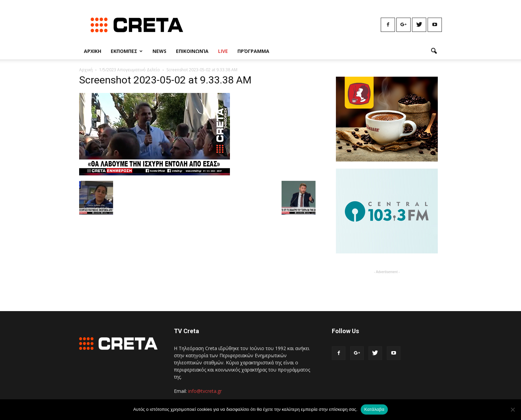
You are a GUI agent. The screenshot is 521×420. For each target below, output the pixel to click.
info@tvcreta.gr (205, 391)
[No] (513, 409)
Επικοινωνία (192, 51)
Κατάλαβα (374, 409)
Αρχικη (93, 51)
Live (223, 51)
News (159, 51)
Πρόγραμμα (253, 51)
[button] (434, 51)
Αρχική (86, 70)
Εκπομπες (127, 51)
